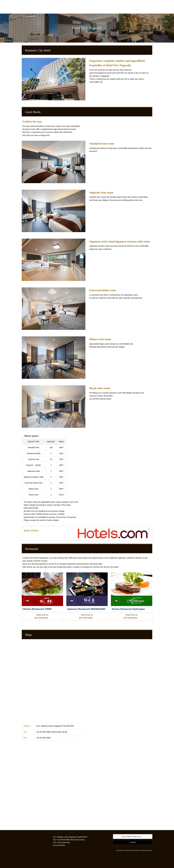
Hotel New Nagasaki (29, 16)
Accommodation (59, 845)
